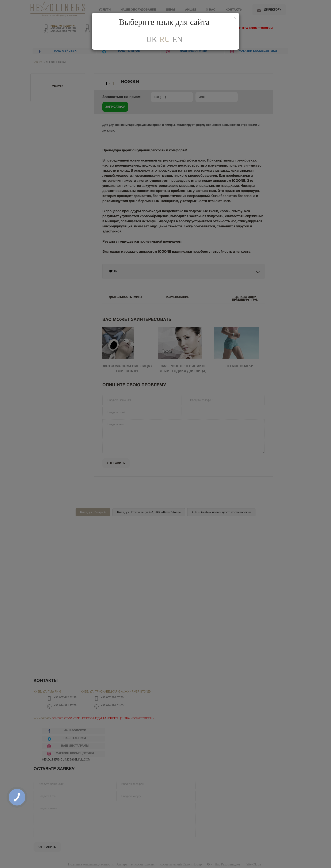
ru (165, 39)
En (178, 39)
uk (152, 39)
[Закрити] (235, 18)
